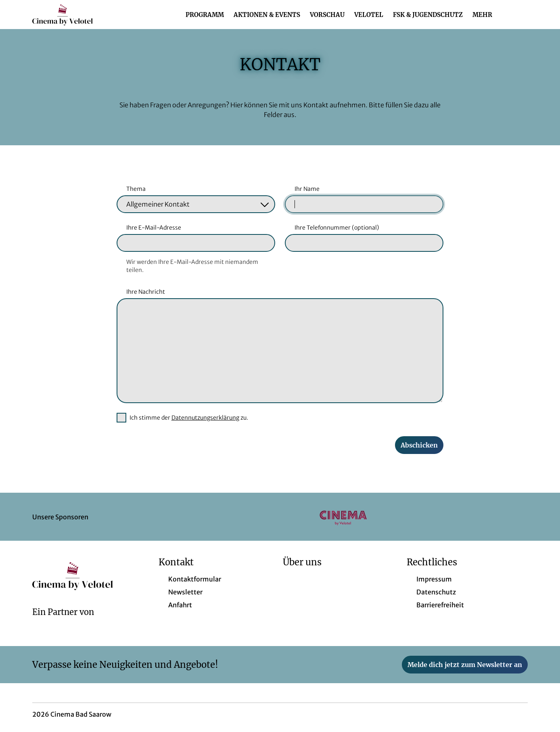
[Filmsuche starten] (520, 15)
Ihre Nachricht (146, 292)
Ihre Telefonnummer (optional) (337, 228)
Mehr (487, 15)
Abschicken (419, 445)
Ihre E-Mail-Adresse (154, 228)
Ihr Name (307, 189)
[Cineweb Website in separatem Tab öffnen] (63, 623)
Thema (136, 189)
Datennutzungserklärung (205, 418)
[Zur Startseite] (89, 15)
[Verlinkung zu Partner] (343, 517)
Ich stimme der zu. (189, 418)
